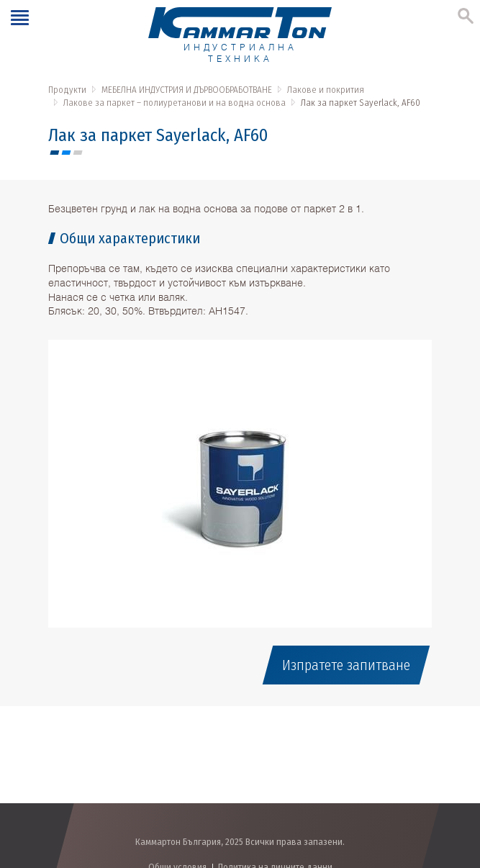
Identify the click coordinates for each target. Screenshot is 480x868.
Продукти (67, 90)
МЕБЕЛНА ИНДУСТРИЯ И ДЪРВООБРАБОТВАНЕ (187, 90)
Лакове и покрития (326, 90)
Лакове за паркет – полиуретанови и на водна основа (175, 103)
